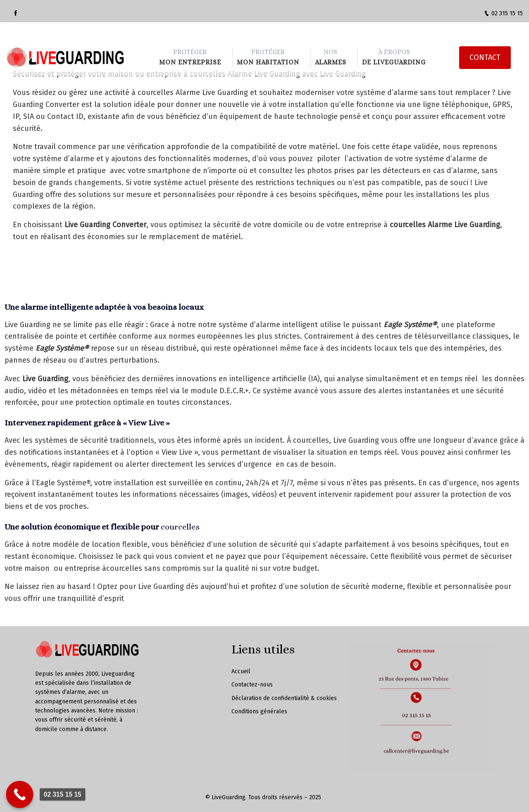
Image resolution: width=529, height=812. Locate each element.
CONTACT (485, 45)
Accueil (241, 671)
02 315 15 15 (503, 13)
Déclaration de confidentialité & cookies (284, 698)
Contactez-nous (252, 685)
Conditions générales (259, 711)
